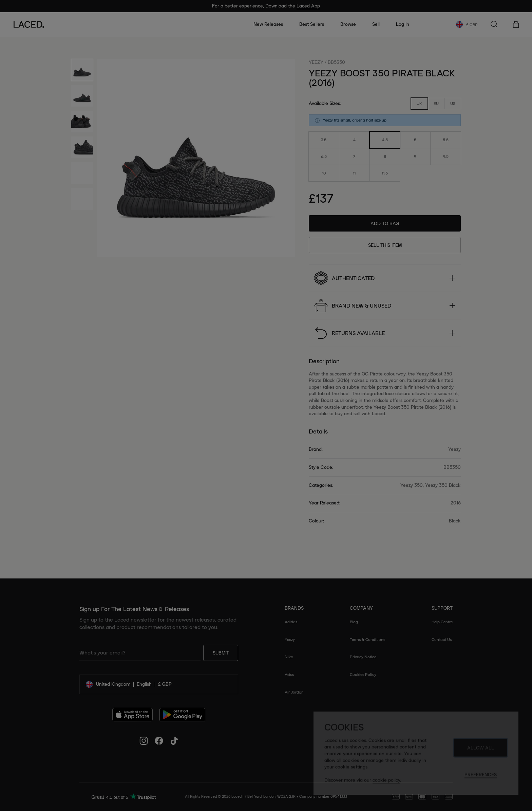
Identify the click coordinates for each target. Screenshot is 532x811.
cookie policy (386, 783)
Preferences (481, 777)
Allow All (481, 751)
